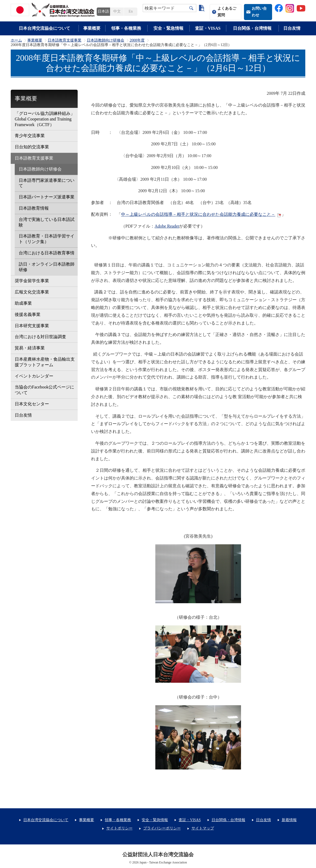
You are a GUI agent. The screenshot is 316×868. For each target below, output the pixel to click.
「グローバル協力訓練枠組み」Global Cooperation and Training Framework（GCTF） (45, 119)
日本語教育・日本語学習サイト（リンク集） (47, 239)
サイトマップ (203, 828)
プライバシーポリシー (162, 828)
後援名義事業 (28, 314)
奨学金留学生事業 (32, 281)
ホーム (16, 40)
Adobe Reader (167, 226)
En (131, 11)
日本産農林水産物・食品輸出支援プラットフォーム (45, 362)
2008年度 (137, 40)
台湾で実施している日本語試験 (47, 222)
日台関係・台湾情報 (252, 28)
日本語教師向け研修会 (106, 40)
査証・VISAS (208, 28)
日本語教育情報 (34, 208)
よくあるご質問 (227, 12)
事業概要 (92, 28)
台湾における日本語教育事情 (47, 253)
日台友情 (292, 28)
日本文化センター (32, 404)
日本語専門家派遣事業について (47, 183)
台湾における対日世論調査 (40, 337)
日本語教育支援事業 (65, 40)
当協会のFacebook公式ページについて (44, 390)
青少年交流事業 (30, 136)
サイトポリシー (119, 828)
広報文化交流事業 (32, 292)
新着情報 (289, 820)
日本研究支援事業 (32, 326)
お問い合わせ (259, 12)
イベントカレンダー (34, 376)
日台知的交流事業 (32, 147)
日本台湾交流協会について (44, 28)
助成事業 (23, 303)
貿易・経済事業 (30, 348)
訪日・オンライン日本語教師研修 (47, 267)
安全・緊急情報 (168, 28)
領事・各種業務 (126, 28)
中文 (117, 11)
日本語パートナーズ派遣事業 (47, 197)
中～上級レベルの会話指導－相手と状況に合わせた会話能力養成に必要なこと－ (198, 214)
